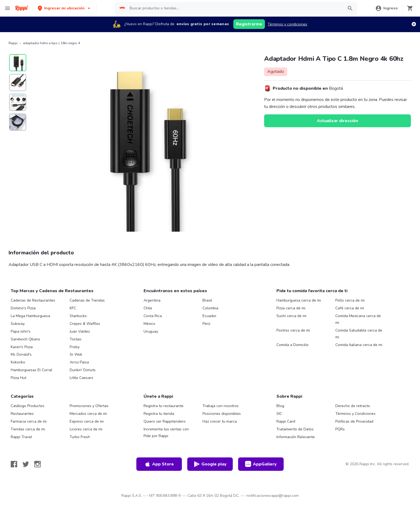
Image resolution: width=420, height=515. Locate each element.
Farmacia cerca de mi (29, 421)
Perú (206, 324)
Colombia (210, 308)
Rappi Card (286, 421)
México (149, 324)
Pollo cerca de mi (350, 300)
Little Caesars (81, 378)
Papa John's (21, 331)
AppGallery (261, 464)
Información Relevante (296, 437)
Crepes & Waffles (85, 324)
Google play (210, 464)
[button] (64, 8)
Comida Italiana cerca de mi (359, 345)
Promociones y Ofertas (89, 406)
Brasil (207, 300)
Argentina (152, 300)
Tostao (76, 339)
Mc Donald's (21, 354)
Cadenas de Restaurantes (33, 300)
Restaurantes (22, 414)
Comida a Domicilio (292, 345)
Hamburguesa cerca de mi (299, 300)
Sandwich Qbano (25, 339)
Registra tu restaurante (164, 406)
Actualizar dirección (337, 121)
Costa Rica (153, 316)
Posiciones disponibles (222, 414)
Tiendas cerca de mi (28, 429)
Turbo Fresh (80, 437)
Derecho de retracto (353, 406)
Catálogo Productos (28, 406)
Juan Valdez (80, 331)
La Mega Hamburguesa (30, 316)
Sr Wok (76, 354)
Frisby (75, 347)
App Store (159, 464)
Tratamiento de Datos (295, 429)
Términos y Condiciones (355, 414)
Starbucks (78, 316)
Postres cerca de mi (293, 330)
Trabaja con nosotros (221, 406)
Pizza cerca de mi (291, 308)
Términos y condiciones (287, 24)
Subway (18, 324)
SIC (279, 414)
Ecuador (209, 316)
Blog (280, 406)
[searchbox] (235, 8)
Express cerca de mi (87, 421)
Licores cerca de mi (86, 429)
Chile (148, 308)
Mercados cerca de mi (88, 414)
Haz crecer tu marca (220, 421)
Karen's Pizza (22, 347)
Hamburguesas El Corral (31, 370)
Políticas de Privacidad (354, 421)
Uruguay (151, 331)
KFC (73, 308)
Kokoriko (18, 362)
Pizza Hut (18, 378)
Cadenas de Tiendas (87, 300)
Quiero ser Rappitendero (165, 421)
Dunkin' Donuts (83, 370)
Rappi (13, 43)
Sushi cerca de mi (291, 316)
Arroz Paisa (79, 362)
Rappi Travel (21, 437)
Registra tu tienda (159, 414)
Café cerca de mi (350, 308)
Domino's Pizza (23, 308)
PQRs (340, 429)
